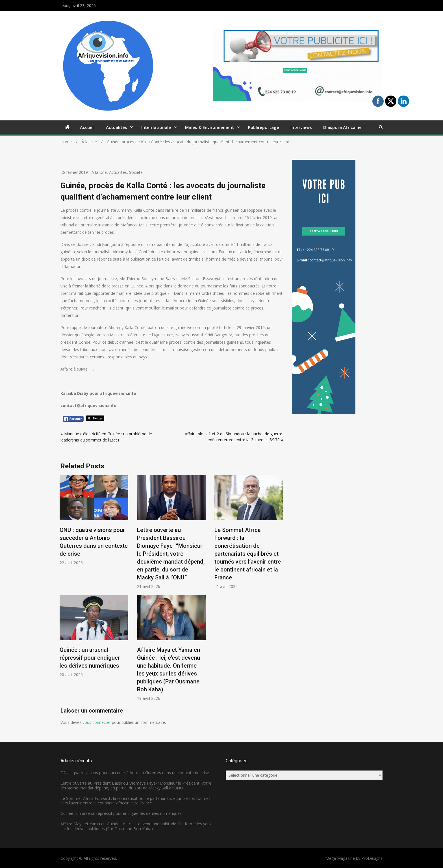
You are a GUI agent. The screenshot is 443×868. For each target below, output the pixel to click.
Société (136, 172)
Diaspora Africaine (342, 127)
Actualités (117, 127)
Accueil (87, 127)
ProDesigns (372, 858)
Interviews (301, 127)
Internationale (156, 127)
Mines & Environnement (209, 127)
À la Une (99, 172)
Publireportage (264, 127)
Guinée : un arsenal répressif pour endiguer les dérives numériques (90, 658)
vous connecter (97, 722)
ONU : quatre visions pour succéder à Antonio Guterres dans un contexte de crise (135, 773)
